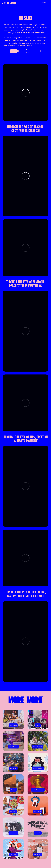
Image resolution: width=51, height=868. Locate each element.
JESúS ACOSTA (9, 3)
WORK (44, 3)
